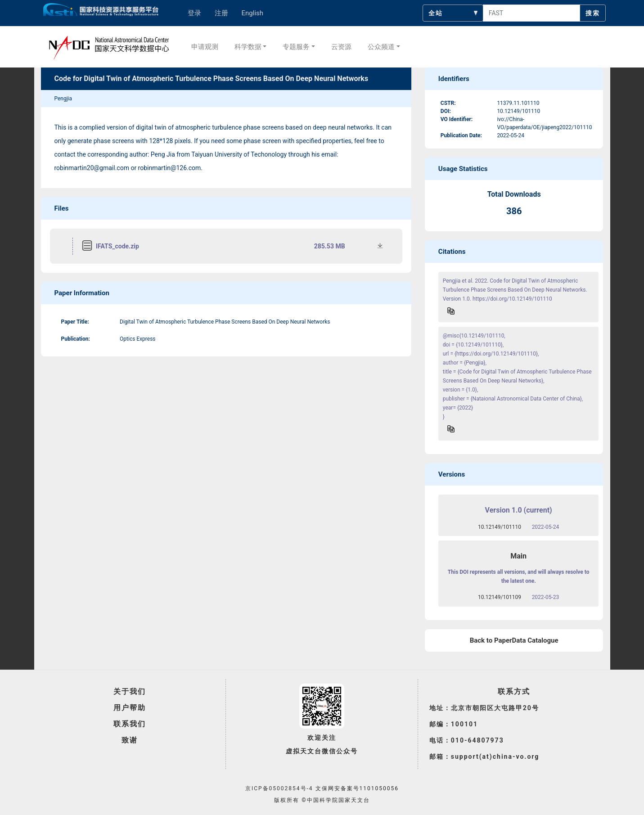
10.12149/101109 (500, 597)
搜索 (593, 13)
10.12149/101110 (500, 527)
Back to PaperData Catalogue (514, 640)
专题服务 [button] (296, 47)
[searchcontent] (531, 13)
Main (518, 556)
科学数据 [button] (248, 47)
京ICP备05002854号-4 (279, 788)
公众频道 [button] (381, 47)
